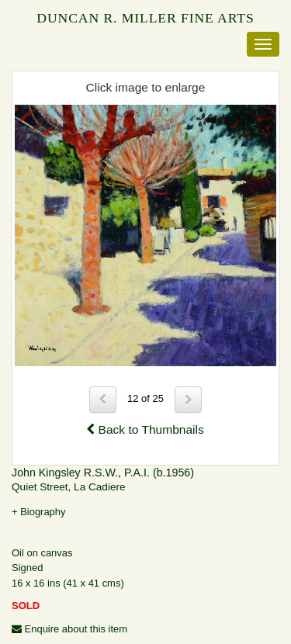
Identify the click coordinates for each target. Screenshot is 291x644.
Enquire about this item (69, 629)
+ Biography (39, 512)
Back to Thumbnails (145, 429)
